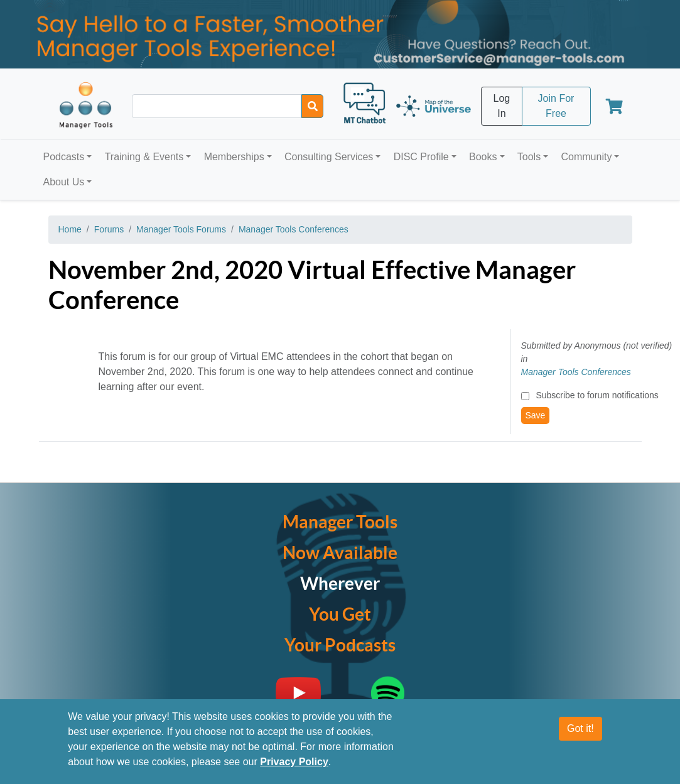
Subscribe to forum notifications (597, 395)
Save (536, 415)
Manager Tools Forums (181, 229)
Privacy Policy (294, 762)
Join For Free (556, 106)
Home (70, 229)
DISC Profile (421, 157)
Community (586, 157)
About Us (64, 182)
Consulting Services (329, 157)
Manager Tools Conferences (294, 229)
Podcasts (64, 157)
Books (483, 157)
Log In (502, 106)
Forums (109, 229)
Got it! (580, 728)
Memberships (234, 157)
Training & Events (144, 157)
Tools (529, 157)
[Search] (312, 106)
